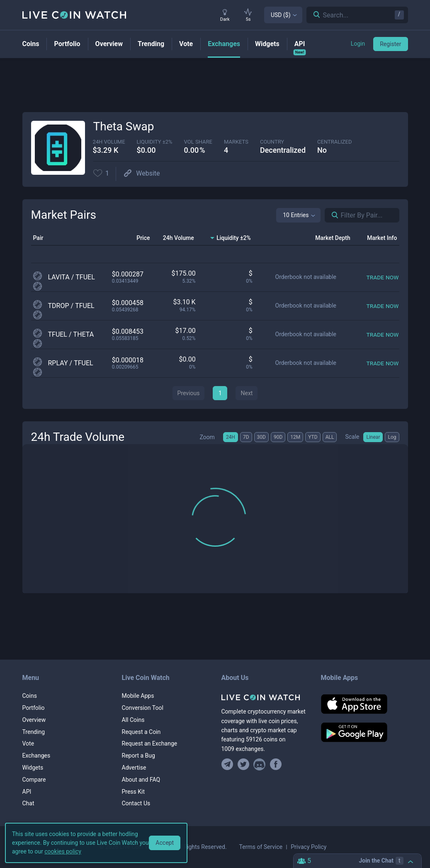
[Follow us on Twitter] (243, 764)
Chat (28, 803)
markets (236, 142)
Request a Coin (141, 732)
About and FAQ (141, 780)
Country (272, 142)
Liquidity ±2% (155, 142)
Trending (34, 732)
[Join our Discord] (259, 764)
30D (261, 437)
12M (295, 437)
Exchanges (36, 756)
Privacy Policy (309, 847)
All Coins (133, 720)
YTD (313, 437)
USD (281, 15)
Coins (30, 696)
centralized (334, 142)
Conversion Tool (143, 708)
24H (231, 437)
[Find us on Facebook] (276, 764)
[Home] (265, 697)
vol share (198, 142)
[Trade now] (382, 277)
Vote (28, 743)
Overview (34, 720)
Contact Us (136, 803)
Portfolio (34, 708)
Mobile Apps (138, 696)
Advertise (134, 768)
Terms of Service (261, 847)
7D (246, 437)
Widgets (33, 768)
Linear (373, 437)
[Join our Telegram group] (228, 764)
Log (392, 437)
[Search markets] (332, 215)
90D (278, 437)
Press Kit (134, 792)
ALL (330, 437)
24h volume (109, 142)
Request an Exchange (150, 743)
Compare (34, 780)
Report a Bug (138, 756)
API (27, 792)
